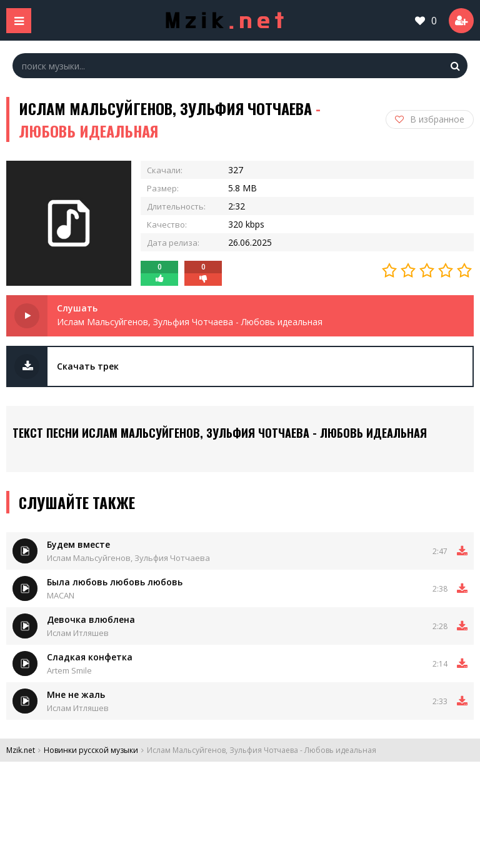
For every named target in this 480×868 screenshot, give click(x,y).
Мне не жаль (76, 694)
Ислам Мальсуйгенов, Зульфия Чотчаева (128, 558)
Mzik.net (21, 750)
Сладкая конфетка (90, 657)
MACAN (61, 595)
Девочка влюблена (91, 619)
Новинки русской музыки (91, 750)
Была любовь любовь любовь (115, 582)
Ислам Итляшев (78, 633)
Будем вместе (78, 544)
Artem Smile (69, 670)
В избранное (430, 119)
